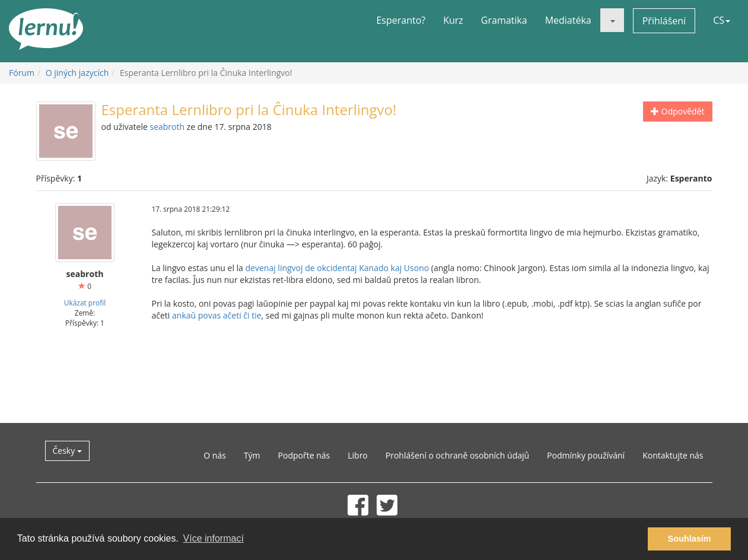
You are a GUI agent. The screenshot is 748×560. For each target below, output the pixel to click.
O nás (215, 455)
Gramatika (504, 20)
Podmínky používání (586, 455)
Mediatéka (568, 20)
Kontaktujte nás (673, 455)
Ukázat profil (85, 303)
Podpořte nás (304, 455)
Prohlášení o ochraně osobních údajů (457, 455)
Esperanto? (401, 20)
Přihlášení (664, 21)
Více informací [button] (214, 538)
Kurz (453, 20)
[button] (612, 20)
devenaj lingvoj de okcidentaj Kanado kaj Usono (338, 268)
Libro (358, 455)
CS (722, 20)
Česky (67, 451)
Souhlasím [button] (690, 539)
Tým (252, 455)
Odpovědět (677, 111)
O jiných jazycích (77, 73)
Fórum (22, 73)
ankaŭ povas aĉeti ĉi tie (217, 315)
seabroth (167, 127)
